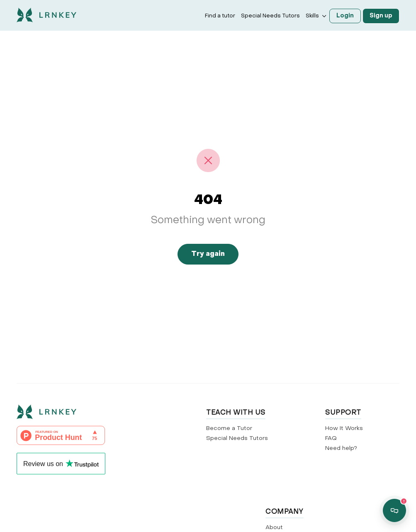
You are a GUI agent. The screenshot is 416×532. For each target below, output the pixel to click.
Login (345, 16)
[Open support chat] (394, 510)
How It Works (344, 429)
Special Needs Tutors (270, 16)
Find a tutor (220, 16)
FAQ (331, 438)
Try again (208, 254)
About (274, 528)
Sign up (381, 16)
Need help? (341, 448)
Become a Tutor (229, 429)
